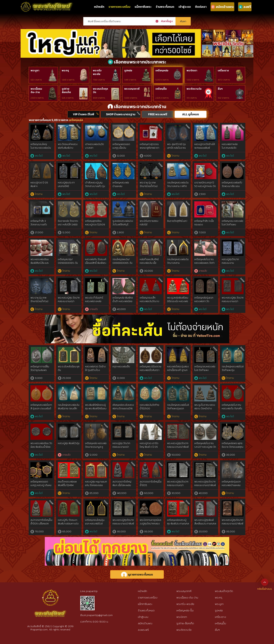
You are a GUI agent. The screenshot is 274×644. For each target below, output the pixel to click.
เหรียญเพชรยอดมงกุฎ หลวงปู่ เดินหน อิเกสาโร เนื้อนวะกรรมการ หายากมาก (41, 487)
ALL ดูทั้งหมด (191, 114)
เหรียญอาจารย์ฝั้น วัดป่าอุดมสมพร (40, 368)
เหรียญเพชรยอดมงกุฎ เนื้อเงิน (121, 146)
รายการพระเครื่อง (119, 7)
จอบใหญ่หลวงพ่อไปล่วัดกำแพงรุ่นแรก (178, 407)
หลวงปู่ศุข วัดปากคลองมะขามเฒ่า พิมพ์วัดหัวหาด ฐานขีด (122, 449)
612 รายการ (36, 80)
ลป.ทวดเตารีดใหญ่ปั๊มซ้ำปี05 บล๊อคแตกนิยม (41, 524)
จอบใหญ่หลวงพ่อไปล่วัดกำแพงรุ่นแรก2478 (233, 370)
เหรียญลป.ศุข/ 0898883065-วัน (68, 261)
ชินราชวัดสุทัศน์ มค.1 (177, 221)
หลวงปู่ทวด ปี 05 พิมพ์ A (39, 184)
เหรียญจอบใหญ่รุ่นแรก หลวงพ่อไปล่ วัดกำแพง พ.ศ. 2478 (95, 524)
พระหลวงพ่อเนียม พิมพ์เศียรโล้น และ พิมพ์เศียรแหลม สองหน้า (41, 265)
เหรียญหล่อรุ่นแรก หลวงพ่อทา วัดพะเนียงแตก (204, 301)
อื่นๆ (220, 89)
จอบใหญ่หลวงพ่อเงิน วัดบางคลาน (178, 261)
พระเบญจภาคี (132, 89)
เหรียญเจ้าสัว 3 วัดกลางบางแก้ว (39, 223)
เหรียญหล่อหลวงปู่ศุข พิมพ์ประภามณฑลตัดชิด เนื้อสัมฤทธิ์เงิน (178, 524)
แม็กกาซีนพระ (143, 7)
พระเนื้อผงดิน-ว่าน (36, 91)
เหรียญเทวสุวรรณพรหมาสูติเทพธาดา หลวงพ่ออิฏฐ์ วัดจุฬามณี (150, 150)
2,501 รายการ (37, 98)
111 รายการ (192, 98)
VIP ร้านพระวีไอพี (84, 114)
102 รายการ (223, 98)
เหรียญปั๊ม (161, 89)
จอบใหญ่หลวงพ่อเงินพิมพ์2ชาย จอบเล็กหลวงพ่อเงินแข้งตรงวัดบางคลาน (69, 410)
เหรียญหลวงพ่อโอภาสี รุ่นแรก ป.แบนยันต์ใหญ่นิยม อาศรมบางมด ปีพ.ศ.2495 (41, 410)
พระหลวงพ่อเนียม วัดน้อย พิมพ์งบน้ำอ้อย (41, 445)
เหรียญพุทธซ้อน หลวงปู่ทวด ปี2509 (95, 223)
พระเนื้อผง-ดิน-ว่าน (187, 597)
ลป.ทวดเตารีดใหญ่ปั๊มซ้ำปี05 (151, 483)
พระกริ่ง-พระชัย (185, 604)
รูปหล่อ (128, 71)
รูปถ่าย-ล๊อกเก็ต (185, 623)
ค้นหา (183, 21)
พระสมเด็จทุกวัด (100, 91)
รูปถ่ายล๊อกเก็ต (66, 91)
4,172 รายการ (224, 80)
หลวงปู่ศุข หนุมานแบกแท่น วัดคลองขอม (96, 483)
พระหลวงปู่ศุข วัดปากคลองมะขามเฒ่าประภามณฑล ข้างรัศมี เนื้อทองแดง (233, 303)
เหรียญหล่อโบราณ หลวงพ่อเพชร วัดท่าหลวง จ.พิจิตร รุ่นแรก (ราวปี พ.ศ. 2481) (205, 265)
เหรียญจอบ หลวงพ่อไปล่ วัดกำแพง (232, 223)
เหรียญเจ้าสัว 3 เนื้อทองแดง (204, 223)
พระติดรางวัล (194, 89)
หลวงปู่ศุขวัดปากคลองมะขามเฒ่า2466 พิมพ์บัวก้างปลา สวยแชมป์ (231, 265)
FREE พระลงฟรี (158, 114)
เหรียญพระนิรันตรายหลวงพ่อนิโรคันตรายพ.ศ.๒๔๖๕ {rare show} (151, 372)
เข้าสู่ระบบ (185, 7)
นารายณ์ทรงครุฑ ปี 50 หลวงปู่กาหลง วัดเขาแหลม (205, 186)
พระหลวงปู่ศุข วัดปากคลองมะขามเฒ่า (69, 299)
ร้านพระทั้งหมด (165, 7)
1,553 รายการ (193, 80)
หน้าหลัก (99, 7)
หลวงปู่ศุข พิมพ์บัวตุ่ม (69, 443)
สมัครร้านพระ (145, 623)
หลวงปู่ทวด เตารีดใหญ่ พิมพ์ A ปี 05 (149, 445)
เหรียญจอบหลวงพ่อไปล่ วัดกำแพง (205, 368)
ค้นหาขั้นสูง (167, 21)
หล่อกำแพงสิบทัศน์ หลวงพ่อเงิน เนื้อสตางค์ (149, 263)
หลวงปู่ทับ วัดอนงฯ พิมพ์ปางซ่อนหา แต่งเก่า (68, 524)
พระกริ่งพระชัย (97, 72)
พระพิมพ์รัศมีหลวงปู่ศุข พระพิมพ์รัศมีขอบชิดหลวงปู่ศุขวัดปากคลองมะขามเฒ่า (96, 410)
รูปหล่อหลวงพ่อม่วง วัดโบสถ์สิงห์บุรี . (123, 223)
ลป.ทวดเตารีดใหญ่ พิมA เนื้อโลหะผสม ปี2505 (122, 485)
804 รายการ (99, 98)
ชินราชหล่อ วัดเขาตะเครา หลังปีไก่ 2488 (68, 223)
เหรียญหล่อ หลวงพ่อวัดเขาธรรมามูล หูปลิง (96, 447)
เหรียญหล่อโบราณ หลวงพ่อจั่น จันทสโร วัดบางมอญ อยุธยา (232, 408)
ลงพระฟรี (143, 630)
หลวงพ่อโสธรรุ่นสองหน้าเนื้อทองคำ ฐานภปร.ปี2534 (178, 370)
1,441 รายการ (130, 80)
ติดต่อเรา (201, 7)
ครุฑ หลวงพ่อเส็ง (121, 367)
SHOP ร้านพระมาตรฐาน (121, 114)
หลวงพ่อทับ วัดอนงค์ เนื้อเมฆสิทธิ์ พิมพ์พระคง (96, 263)
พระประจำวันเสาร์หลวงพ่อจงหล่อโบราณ (94, 301)
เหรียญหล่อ (162, 71)
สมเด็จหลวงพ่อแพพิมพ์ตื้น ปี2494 (67, 483)
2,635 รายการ (162, 98)
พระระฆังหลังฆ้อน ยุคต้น (69, 368)
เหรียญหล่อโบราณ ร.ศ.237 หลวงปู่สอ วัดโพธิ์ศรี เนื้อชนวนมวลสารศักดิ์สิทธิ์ (205, 449)
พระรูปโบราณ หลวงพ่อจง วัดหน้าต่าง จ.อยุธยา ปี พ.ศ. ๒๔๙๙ (205, 410)
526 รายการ (68, 98)
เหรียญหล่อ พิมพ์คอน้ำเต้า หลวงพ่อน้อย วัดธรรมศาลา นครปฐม (123, 303)
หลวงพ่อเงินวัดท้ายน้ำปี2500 (149, 407)
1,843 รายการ (68, 80)
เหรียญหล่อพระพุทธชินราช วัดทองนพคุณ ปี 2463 (232, 447)
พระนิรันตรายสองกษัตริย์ (149, 223)
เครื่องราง (223, 71)
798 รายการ (99, 80)
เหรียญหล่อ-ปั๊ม (185, 610)
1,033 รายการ (131, 98)
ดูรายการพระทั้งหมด (137, 574)
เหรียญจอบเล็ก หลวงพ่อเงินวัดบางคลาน (149, 301)
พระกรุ (65, 71)
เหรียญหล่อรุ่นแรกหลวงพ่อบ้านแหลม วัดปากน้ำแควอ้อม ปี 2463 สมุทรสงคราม (232, 487)
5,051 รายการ (162, 80)
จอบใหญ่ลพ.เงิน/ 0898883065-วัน (122, 261)
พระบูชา (35, 71)
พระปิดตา (192, 71)
